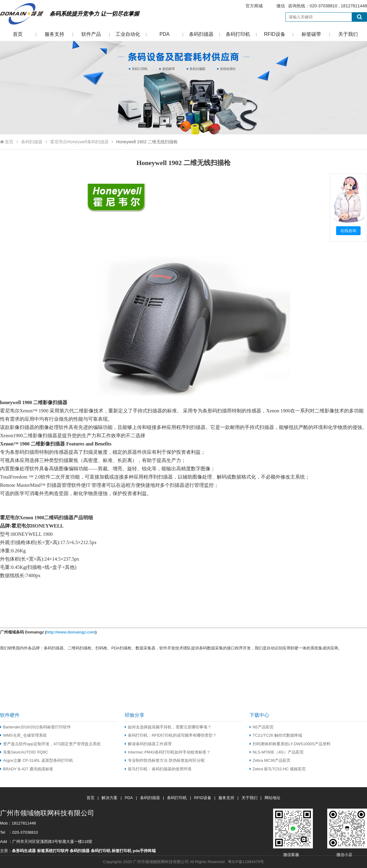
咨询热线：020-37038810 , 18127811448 (302, 6)
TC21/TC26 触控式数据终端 (276, 735)
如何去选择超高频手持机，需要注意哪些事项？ (168, 727)
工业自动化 (128, 34)
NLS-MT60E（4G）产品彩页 (277, 752)
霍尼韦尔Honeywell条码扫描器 (79, 142)
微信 (281, 6)
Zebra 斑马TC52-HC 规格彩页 (278, 769)
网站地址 (272, 798)
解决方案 (109, 798)
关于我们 (348, 34)
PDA (165, 34)
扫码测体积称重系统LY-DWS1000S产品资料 (290, 744)
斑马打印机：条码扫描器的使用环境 (158, 769)
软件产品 (91, 34)
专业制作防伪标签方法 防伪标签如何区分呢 (165, 760)
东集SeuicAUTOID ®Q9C (24, 752)
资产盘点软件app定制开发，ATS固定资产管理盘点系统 (50, 744)
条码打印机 (238, 34)
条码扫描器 (201, 34)
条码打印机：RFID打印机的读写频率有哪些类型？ (171, 735)
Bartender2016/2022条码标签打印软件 (35, 727)
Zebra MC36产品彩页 (270, 760)
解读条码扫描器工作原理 (148, 744)
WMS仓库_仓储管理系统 (23, 735)
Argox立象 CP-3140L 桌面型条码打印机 (37, 760)
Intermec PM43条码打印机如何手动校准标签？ (168, 752)
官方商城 (254, 6)
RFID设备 (274, 34)
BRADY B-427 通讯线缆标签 (27, 769)
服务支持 (54, 34)
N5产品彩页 (262, 727)
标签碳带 (311, 34)
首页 (18, 34)
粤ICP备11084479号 (246, 862)
